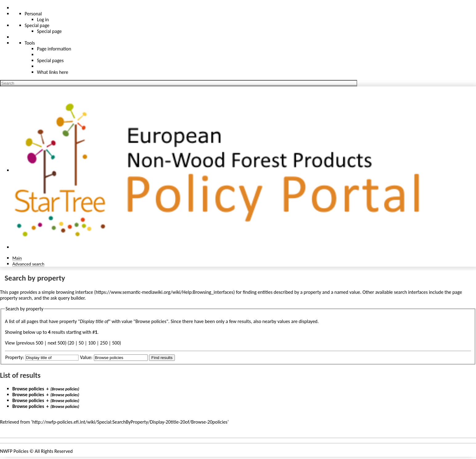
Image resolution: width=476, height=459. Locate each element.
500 (116, 343)
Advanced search (28, 264)
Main (17, 258)
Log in (43, 20)
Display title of (94, 321)
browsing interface (75, 292)
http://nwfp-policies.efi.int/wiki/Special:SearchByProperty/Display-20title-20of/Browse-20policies (130, 422)
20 (71, 343)
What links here (53, 72)
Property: (15, 357)
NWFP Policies (14, 451)
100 (92, 343)
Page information (54, 49)
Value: (86, 357)
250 (104, 343)
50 (81, 343)
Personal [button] (33, 14)
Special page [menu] (37, 25)
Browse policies (28, 389)
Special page (49, 31)
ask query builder (68, 298)
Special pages (50, 60)
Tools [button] (30, 43)
